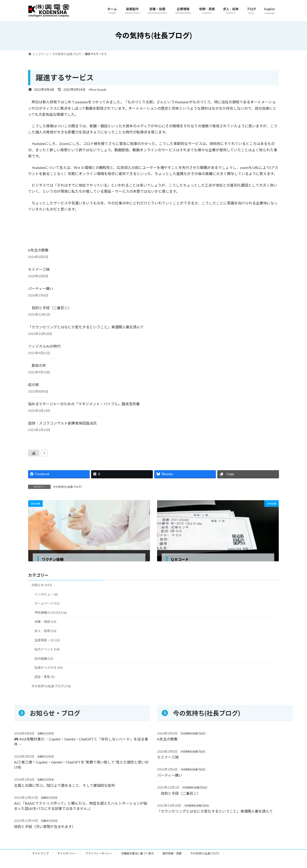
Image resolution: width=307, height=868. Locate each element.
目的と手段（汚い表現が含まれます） (45, 826)
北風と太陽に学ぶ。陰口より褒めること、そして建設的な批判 (65, 785)
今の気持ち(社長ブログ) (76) (51, 686)
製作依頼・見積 (172, 855)
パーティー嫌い (41, 288)
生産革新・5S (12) (47, 640)
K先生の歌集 (38, 250)
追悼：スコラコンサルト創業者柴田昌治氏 (62, 423)
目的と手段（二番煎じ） (50, 308)
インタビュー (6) (46, 594)
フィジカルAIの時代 (44, 346)
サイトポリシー (67, 855)
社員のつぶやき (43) (48, 668)
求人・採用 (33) (45, 631)
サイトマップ (40, 855)
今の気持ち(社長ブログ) (67, 487)
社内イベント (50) (47, 649)
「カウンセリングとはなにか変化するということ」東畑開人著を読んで (86, 327)
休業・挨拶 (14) (45, 622)
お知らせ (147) (41, 585)
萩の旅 (33, 385)
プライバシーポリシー (99, 855)
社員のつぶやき (46, 733)
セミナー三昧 (39, 269)
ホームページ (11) (47, 604)
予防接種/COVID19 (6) (51, 613)
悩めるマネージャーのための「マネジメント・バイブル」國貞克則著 (84, 404)
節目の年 (37, 365)
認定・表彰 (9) (44, 677)
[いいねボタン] (34, 453)
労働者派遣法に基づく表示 (137, 855)
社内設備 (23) (44, 658)
